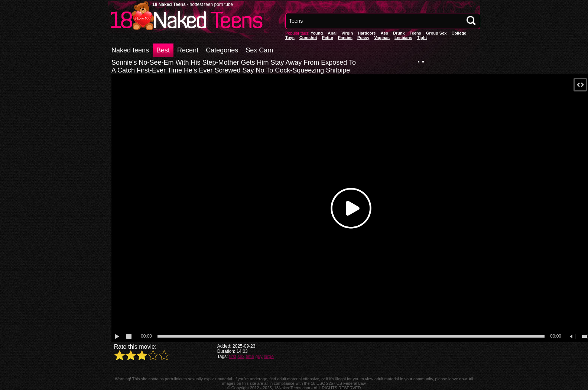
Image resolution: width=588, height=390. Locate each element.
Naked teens (130, 50)
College (459, 33)
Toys (290, 38)
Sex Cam (259, 50)
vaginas (382, 38)
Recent (188, 50)
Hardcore (367, 33)
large (269, 357)
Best (163, 50)
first (233, 357)
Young (317, 33)
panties (345, 38)
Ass (384, 33)
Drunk (399, 33)
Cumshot (308, 38)
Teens (415, 33)
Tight (422, 38)
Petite (328, 38)
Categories (222, 50)
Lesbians (403, 38)
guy (259, 357)
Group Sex (436, 33)
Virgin (347, 33)
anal (332, 33)
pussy (363, 38)
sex (241, 357)
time (250, 357)
